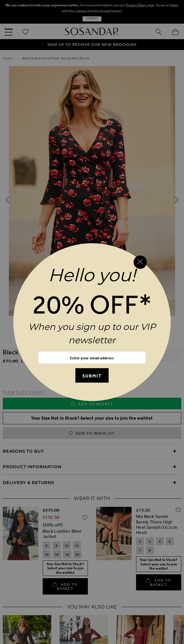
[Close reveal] (140, 262)
